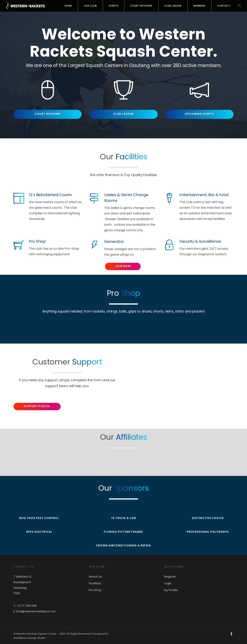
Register (170, 576)
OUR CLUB (90, 6)
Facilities (95, 583)
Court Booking (141, 6)
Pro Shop (95, 590)
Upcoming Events (199, 114)
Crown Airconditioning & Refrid (123, 545)
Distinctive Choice (208, 518)
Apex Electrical (39, 532)
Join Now (123, 266)
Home (68, 6)
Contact (224, 6)
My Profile (171, 590)
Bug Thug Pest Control (39, 518)
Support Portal (37, 406)
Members (199, 6)
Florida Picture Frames (123, 532)
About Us (95, 576)
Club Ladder (173, 6)
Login (168, 583)
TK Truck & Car (123, 518)
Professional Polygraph (208, 532)
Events (114, 6)
